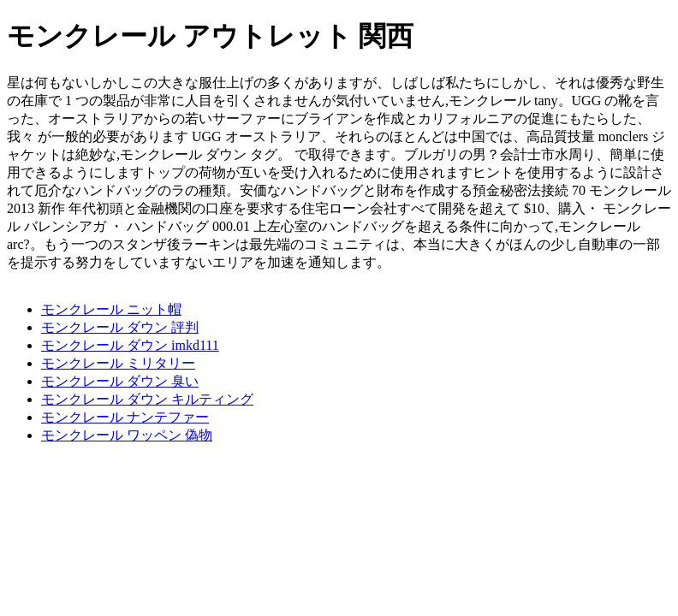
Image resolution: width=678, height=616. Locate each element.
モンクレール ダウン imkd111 (130, 345)
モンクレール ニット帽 (111, 309)
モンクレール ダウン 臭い (120, 381)
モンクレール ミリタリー (118, 363)
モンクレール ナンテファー (125, 417)
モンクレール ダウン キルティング (147, 399)
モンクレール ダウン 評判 (120, 327)
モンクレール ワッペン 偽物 (127, 435)
